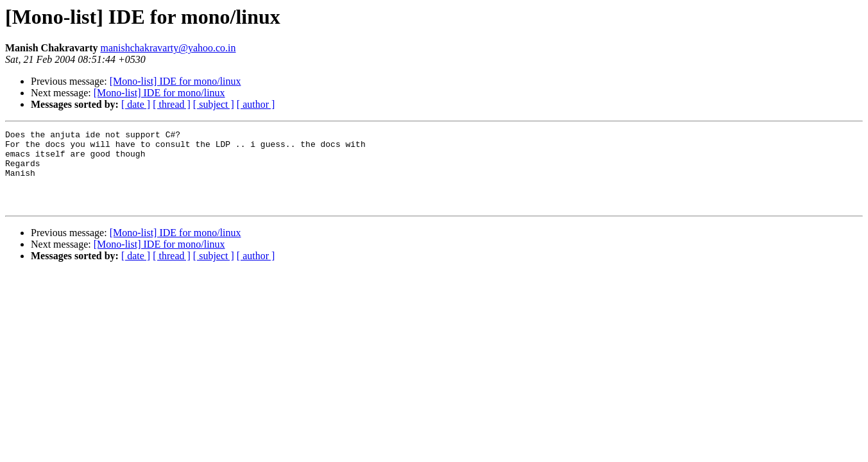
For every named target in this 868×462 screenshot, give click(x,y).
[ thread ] (172, 104)
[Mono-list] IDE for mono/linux (175, 81)
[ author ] (256, 104)
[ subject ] (214, 104)
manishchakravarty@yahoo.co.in (168, 48)
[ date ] (136, 104)
